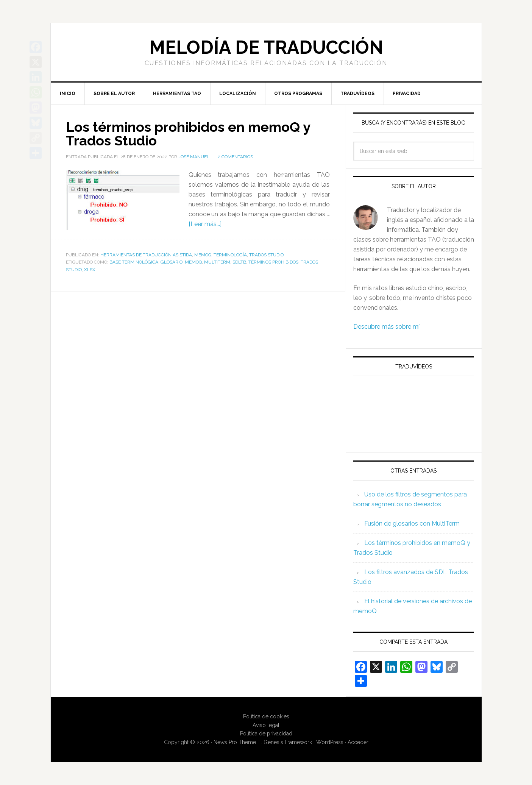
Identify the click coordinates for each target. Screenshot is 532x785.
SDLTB (239, 262)
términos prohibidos (273, 262)
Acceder (358, 742)
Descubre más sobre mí (386, 327)
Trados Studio (266, 255)
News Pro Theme (235, 742)
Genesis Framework (288, 742)
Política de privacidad (266, 733)
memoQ (203, 255)
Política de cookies (266, 716)
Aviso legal (266, 725)
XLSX (90, 270)
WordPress (330, 742)
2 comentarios (235, 157)
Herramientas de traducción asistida (146, 255)
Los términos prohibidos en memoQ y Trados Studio (188, 134)
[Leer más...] (205, 224)
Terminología (230, 255)
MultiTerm (217, 262)
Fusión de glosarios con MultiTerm (412, 524)
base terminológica (134, 262)
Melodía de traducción (266, 47)
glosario (172, 262)
